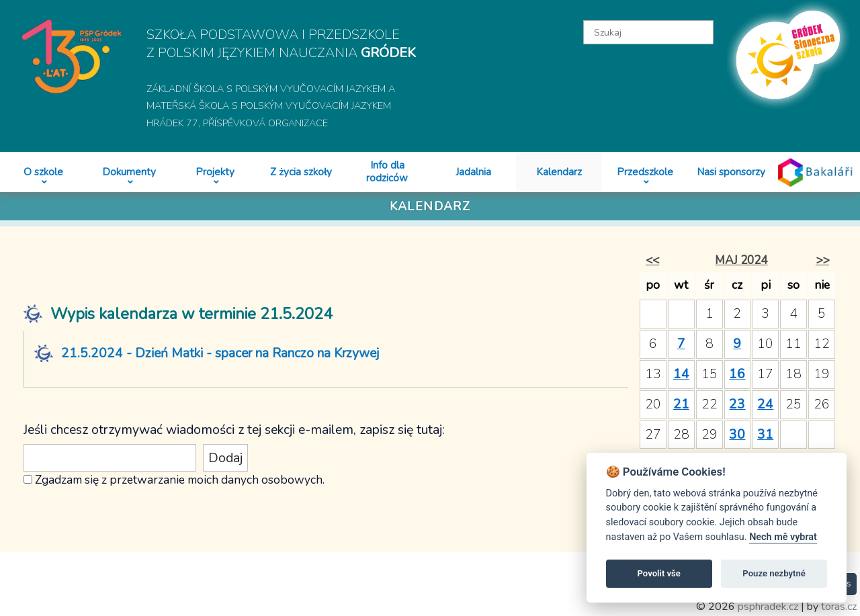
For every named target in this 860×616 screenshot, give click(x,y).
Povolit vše (659, 573)
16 (737, 374)
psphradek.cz (768, 607)
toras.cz (839, 607)
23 (737, 404)
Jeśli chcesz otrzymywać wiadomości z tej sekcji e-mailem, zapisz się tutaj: (234, 430)
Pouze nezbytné (774, 573)
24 (765, 404)
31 (765, 434)
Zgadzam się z (71, 480)
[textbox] (648, 32)
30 (737, 434)
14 (681, 374)
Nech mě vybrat (783, 537)
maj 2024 (741, 260)
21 (681, 404)
